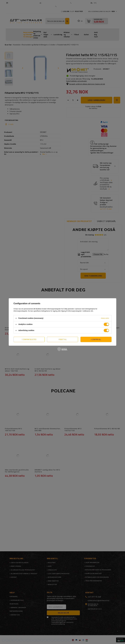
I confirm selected (29, 339)
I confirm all (96, 339)
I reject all (62, 339)
